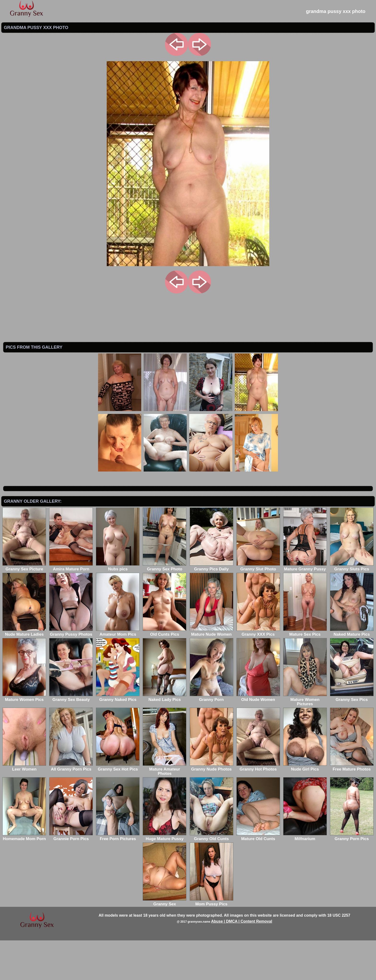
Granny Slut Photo (258, 607)
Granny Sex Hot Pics (118, 807)
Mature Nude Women (211, 672)
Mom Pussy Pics (211, 941)
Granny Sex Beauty (71, 737)
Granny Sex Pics (352, 737)
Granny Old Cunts (211, 876)
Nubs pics (118, 607)
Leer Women (24, 807)
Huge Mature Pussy (164, 876)
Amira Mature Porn (71, 607)
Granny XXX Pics (258, 672)
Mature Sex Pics (305, 672)
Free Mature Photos (352, 807)
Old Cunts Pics (164, 672)
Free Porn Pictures (118, 876)
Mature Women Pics (24, 737)
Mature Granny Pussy (305, 607)
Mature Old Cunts (258, 876)
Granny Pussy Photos (71, 672)
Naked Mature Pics (352, 672)
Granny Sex (164, 941)
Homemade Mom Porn (24, 876)
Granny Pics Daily (211, 607)
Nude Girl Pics (305, 807)
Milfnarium (305, 876)
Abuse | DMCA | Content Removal (242, 961)
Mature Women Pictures (305, 739)
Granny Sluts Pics (352, 607)
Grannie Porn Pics (71, 876)
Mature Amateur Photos (164, 809)
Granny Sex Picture (24, 607)
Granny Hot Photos (258, 807)
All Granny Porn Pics (71, 807)
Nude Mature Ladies (24, 672)
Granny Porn (211, 737)
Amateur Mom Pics (118, 672)
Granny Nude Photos (211, 807)
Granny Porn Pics (352, 876)
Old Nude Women (258, 737)
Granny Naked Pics (118, 737)
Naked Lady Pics (164, 737)
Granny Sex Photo (164, 607)
